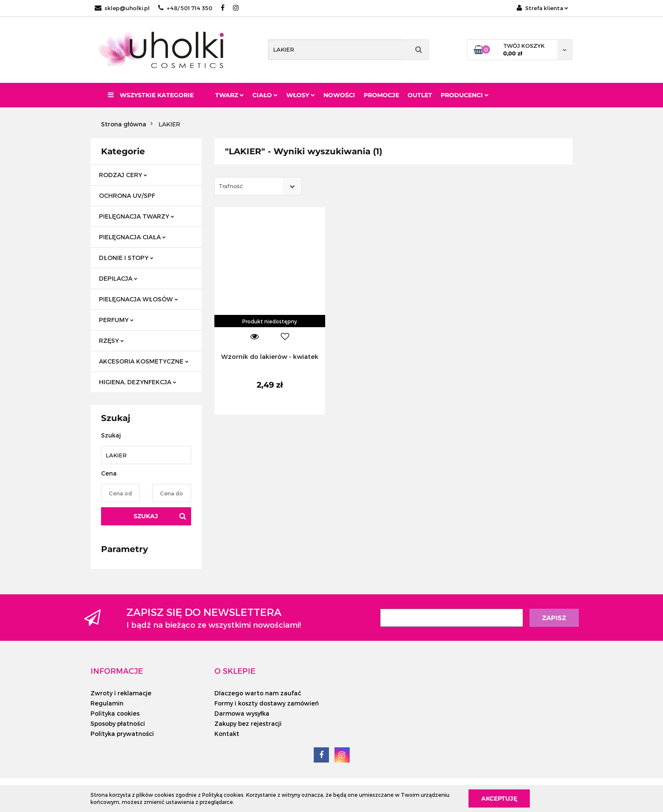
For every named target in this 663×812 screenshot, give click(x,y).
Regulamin (107, 703)
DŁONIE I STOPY (126, 258)
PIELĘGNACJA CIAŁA (132, 237)
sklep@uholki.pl (122, 8)
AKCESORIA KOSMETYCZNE (144, 361)
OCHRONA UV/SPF (127, 195)
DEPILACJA (118, 278)
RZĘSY (111, 340)
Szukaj (146, 516)
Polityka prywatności (122, 734)
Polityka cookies (115, 713)
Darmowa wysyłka (242, 713)
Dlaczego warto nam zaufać (258, 693)
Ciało (265, 95)
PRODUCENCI (465, 95)
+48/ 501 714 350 (185, 8)
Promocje (381, 95)
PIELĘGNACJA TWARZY (137, 216)
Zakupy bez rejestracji (248, 723)
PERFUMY (116, 320)
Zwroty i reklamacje (121, 693)
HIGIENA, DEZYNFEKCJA (138, 382)
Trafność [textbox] (231, 186)
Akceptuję (499, 798)
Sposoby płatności (118, 723)
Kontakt (227, 734)
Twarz (230, 95)
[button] (117, 671)
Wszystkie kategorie (151, 95)
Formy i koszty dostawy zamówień (267, 703)
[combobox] (258, 186)
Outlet (420, 95)
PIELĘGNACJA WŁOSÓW (138, 299)
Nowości (339, 95)
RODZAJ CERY (123, 175)
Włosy (301, 95)
